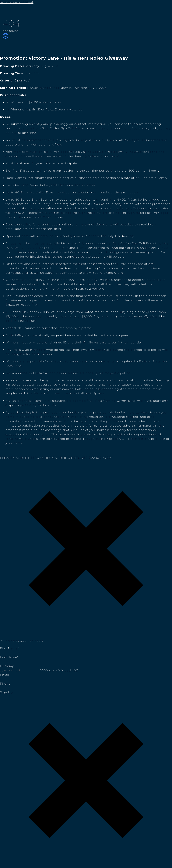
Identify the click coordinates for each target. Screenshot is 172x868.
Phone (5, 684)
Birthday (7, 666)
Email (5, 675)
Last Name (9, 657)
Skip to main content (17, 2)
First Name (9, 648)
